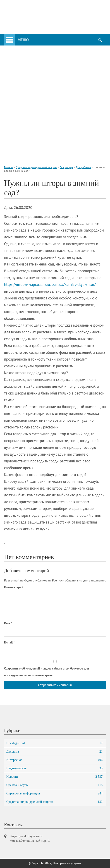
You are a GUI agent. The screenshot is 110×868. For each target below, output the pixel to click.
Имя (8, 623)
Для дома (54, 752)
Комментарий (14, 587)
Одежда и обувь (54, 785)
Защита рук (67, 167)
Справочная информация (54, 794)
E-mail (9, 642)
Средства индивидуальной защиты (36, 167)
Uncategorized (54, 743)
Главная (9, 167)
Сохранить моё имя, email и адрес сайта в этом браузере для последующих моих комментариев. (47, 672)
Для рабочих (83, 167)
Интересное (54, 760)
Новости (54, 777)
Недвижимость (54, 768)
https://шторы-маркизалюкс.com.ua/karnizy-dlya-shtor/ (50, 285)
